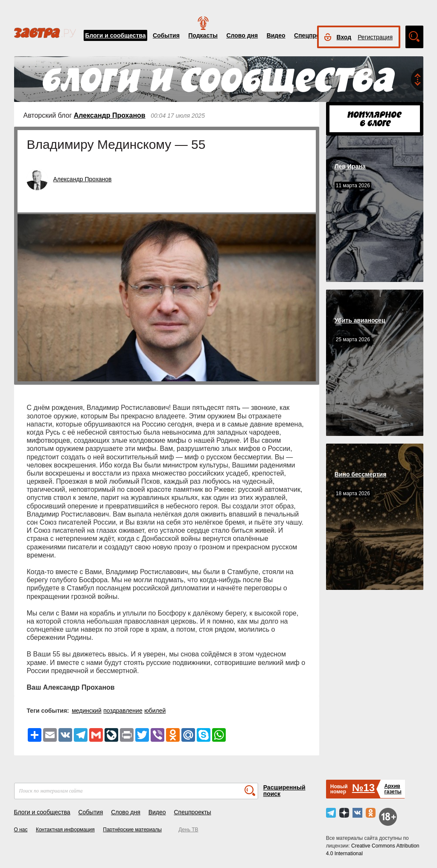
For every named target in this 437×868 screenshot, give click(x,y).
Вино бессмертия (361, 474)
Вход (344, 37)
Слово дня (242, 35)
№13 (363, 788)
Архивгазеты (393, 789)
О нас (21, 830)
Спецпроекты (314, 35)
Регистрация (375, 37)
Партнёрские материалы (132, 830)
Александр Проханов (110, 115)
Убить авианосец (360, 320)
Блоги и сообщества (116, 35)
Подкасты (203, 35)
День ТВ (188, 830)
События (166, 35)
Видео (276, 35)
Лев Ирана (350, 166)
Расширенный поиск (284, 791)
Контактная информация (65, 830)
